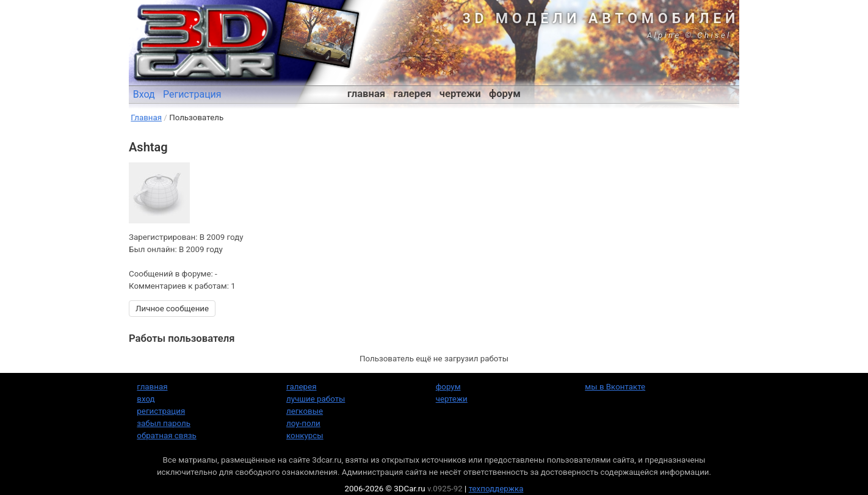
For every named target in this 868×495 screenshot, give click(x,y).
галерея (413, 94)
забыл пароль (164, 423)
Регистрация (192, 94)
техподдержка (496, 489)
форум (505, 94)
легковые (305, 411)
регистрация (161, 411)
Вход (144, 94)
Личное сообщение (172, 309)
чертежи (460, 94)
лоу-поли (303, 423)
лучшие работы (316, 399)
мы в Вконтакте (615, 387)
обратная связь (166, 435)
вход (146, 399)
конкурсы (305, 435)
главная (366, 94)
